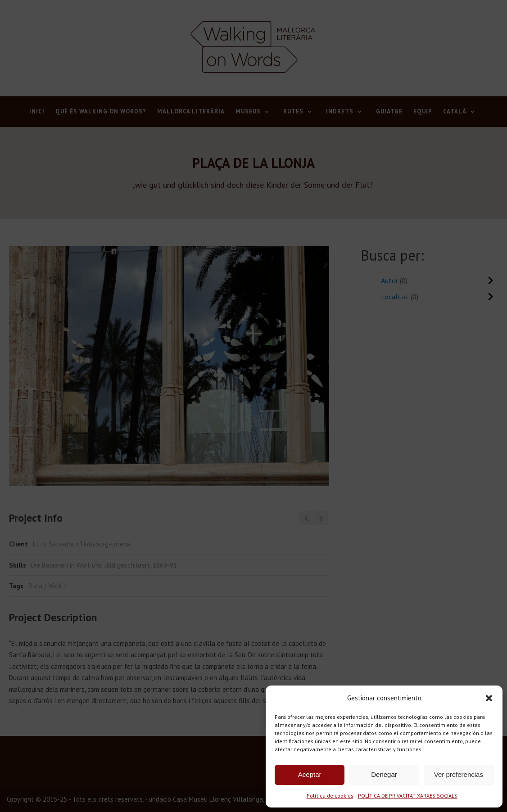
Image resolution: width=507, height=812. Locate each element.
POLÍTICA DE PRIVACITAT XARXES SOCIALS (408, 796)
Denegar (384, 774)
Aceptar (310, 774)
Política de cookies (330, 796)
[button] (489, 698)
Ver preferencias (459, 774)
